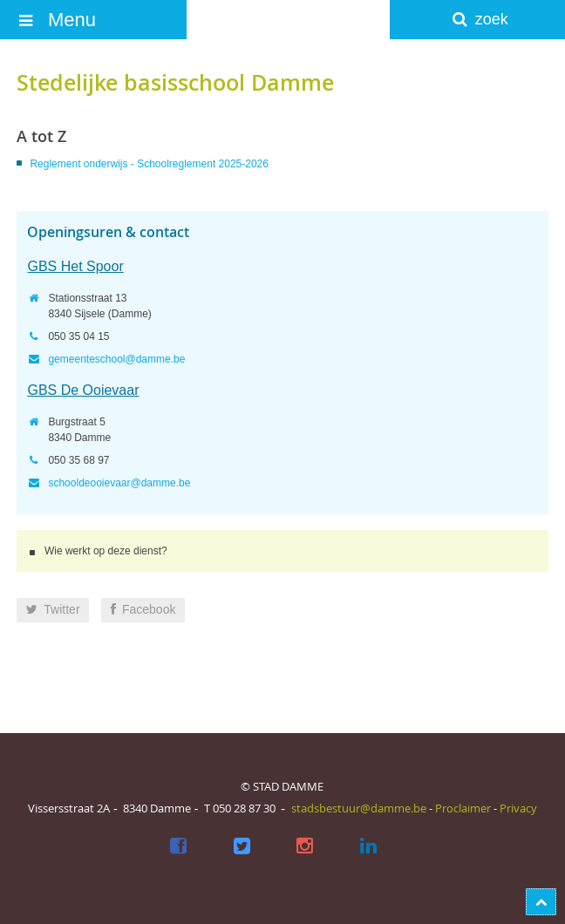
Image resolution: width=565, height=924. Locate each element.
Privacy (518, 808)
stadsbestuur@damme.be (359, 808)
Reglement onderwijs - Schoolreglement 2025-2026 (149, 164)
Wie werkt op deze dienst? (106, 551)
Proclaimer (463, 808)
